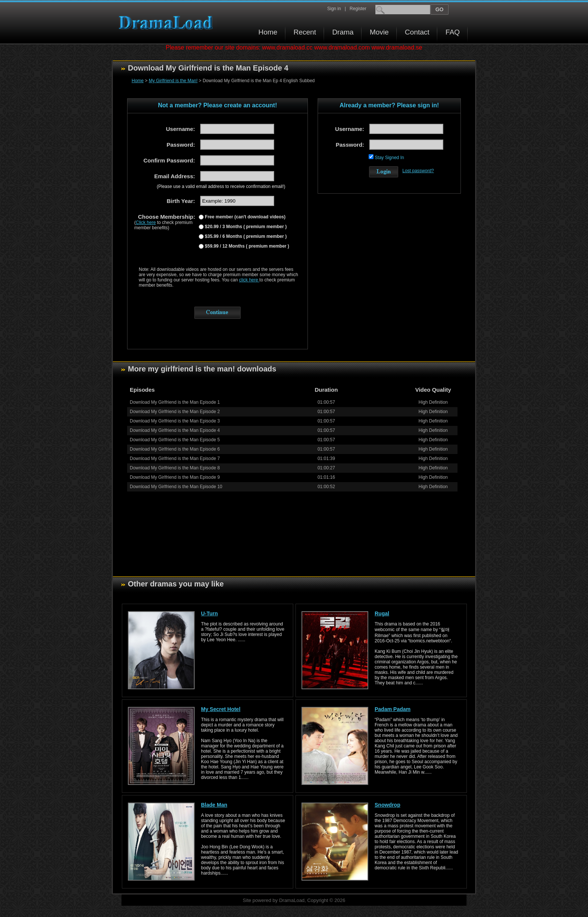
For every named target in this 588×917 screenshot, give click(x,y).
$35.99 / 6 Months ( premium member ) (245, 236)
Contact (417, 32)
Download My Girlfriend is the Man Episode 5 (175, 440)
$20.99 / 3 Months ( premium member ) (245, 227)
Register (358, 9)
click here (249, 280)
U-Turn (209, 613)
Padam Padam (393, 709)
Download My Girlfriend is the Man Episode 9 (175, 477)
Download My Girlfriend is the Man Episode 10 (176, 487)
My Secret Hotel (221, 709)
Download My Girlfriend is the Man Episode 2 (175, 412)
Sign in (334, 9)
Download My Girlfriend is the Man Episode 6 (175, 449)
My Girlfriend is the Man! (173, 81)
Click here (146, 222)
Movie (379, 32)
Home (268, 32)
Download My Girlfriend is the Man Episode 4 (175, 430)
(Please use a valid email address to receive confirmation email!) (221, 186)
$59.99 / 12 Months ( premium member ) (246, 246)
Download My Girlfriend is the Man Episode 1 (175, 402)
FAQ (453, 32)
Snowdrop (387, 805)
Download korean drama (168, 23)
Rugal (382, 613)
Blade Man (214, 805)
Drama (343, 32)
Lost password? (418, 171)
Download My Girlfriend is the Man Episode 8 (175, 468)
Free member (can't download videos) (244, 217)
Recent (305, 32)
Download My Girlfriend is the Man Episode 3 (175, 421)
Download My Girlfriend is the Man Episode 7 (175, 458)
